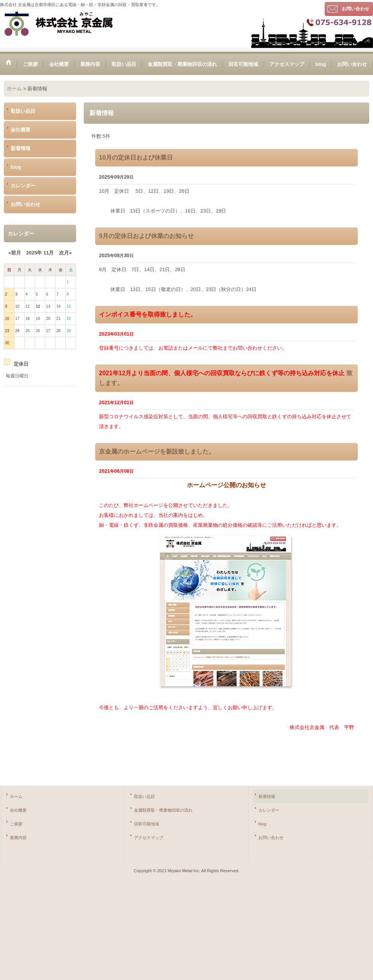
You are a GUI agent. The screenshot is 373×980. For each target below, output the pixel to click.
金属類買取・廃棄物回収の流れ (163, 810)
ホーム (16, 796)
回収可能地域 (147, 824)
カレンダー (23, 186)
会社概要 (21, 130)
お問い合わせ (355, 9)
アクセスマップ (149, 838)
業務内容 (18, 838)
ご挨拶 (16, 824)
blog (16, 167)
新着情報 (21, 148)
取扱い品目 (23, 111)
